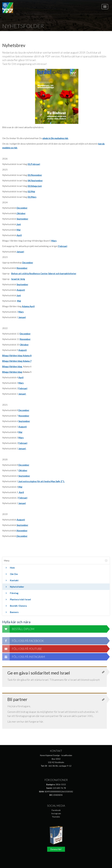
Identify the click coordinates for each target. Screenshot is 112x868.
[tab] (56, 561)
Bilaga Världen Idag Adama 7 (17, 361)
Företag (11, 593)
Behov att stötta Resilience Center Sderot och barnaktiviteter (44, 273)
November (22, 268)
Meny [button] (56, 561)
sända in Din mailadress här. (55, 138)
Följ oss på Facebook (23, 641)
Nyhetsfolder (14, 587)
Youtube (56, 817)
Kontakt (12, 580)
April (21, 377)
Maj (19, 230)
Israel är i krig (18, 279)
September (22, 219)
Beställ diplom (18, 629)
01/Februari (34, 164)
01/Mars (32, 197)
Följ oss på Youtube (22, 649)
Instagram (56, 813)
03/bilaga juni (35, 186)
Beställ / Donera (16, 606)
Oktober (21, 213)
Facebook (56, 810)
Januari (20, 252)
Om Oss (11, 574)
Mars (54, 241)
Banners (12, 612)
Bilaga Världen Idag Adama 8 (17, 356)
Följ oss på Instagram (24, 657)
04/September (35, 180)
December (28, 263)
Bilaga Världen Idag (12, 366)
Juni (18, 224)
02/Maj (31, 191)
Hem (10, 568)
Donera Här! (56, 849)
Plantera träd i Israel (18, 599)
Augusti (23, 350)
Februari (63, 246)
